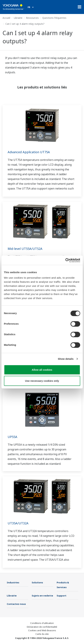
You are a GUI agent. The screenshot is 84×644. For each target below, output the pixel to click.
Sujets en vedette (42, 596)
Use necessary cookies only (42, 381)
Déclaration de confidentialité (42, 627)
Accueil (6, 18)
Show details (66, 359)
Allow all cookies (42, 370)
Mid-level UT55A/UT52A (25, 249)
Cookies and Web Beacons (42, 630)
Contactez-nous (16, 604)
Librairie (18, 18)
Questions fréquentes (54, 18)
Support (62, 596)
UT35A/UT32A (18, 523)
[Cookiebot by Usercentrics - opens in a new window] (65, 260)
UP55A (12, 437)
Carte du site (42, 634)
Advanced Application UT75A (29, 152)
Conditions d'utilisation (42, 623)
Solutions (37, 582)
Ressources (32, 18)
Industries (13, 582)
